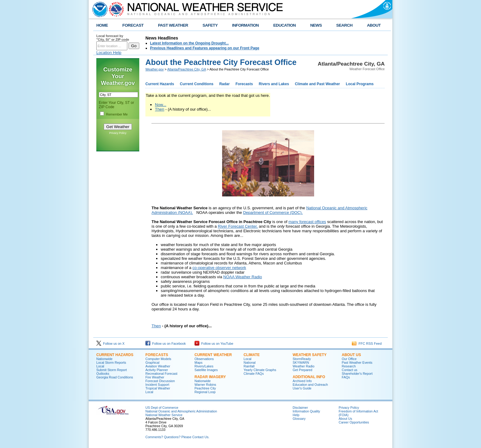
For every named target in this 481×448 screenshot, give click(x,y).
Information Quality (306, 411)
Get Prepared (302, 370)
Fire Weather (155, 377)
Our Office (349, 359)
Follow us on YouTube (214, 344)
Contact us (350, 370)
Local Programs (360, 84)
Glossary (299, 419)
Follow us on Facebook (166, 344)
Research (349, 366)
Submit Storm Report (112, 370)
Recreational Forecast (161, 374)
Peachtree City (205, 388)
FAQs (346, 377)
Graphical (152, 363)
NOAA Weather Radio (243, 277)
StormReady (302, 359)
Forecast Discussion (160, 381)
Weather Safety (310, 355)
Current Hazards (160, 84)
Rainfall (249, 366)
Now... (161, 105)
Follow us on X (110, 344)
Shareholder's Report (357, 374)
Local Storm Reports (111, 363)
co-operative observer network (219, 268)
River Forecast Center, (238, 226)
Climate (252, 355)
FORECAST (133, 25)
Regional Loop (205, 392)
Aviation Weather (158, 366)
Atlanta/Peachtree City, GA (187, 69)
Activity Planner (157, 370)
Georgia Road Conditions (115, 377)
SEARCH (344, 25)
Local (100, 366)
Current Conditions (196, 84)
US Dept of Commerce (162, 408)
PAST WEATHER (173, 25)
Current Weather (213, 355)
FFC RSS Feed (367, 344)
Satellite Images (206, 370)
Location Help (109, 53)
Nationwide (104, 359)
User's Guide (302, 388)
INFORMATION (246, 25)
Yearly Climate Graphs (260, 370)
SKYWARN (301, 363)
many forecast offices (307, 222)
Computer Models (158, 359)
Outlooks (103, 374)
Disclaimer (300, 408)
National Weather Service (164, 415)
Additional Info (309, 377)
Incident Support (157, 385)
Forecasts (244, 84)
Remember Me (117, 114)
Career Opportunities (354, 422)
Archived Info (302, 381)
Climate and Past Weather (317, 84)
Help (296, 415)
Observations (204, 359)
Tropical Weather (158, 388)
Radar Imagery (210, 377)
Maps (198, 363)
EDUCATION (285, 25)
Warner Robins (205, 385)
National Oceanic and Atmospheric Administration (181, 411)
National (250, 363)
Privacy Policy (118, 133)
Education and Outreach (310, 385)
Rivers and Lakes (274, 84)
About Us (351, 355)
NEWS (316, 25)
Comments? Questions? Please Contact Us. (177, 437)
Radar (225, 84)
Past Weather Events (357, 363)
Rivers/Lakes (204, 366)
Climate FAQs (254, 374)
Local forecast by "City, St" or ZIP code (113, 38)
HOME (102, 25)
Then (160, 109)
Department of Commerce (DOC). (273, 213)
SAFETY (210, 25)
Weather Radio (304, 366)
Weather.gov (155, 69)
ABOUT (374, 25)
